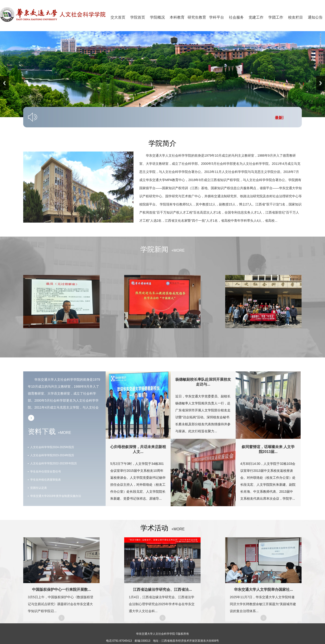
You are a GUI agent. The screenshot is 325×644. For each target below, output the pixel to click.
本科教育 (177, 17)
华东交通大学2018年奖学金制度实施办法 (56, 496)
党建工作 (256, 17)
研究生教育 (197, 17)
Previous (4, 83)
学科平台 (217, 17)
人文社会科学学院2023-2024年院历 (52, 455)
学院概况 (157, 17)
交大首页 (118, 17)
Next (321, 83)
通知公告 (315, 17)
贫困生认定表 (39, 488)
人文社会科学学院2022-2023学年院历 (54, 463)
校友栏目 (296, 17)
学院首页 (138, 17)
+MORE (177, 250)
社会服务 (236, 17)
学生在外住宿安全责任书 (45, 472)
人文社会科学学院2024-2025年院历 (52, 447)
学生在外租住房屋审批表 (45, 480)
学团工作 (276, 17)
